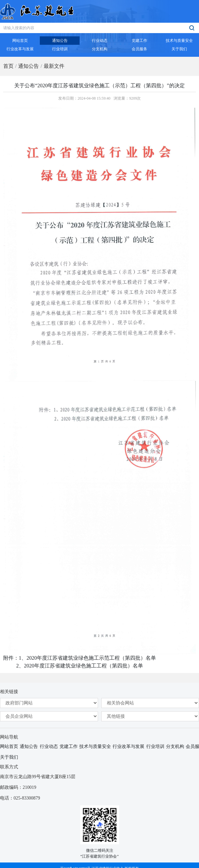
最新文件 (54, 66)
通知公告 (28, 66)
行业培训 (155, 746)
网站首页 (9, 746)
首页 (8, 66)
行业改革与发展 (128, 746)
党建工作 (69, 746)
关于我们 (9, 757)
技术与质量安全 (95, 746)
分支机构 (175, 746)
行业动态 (49, 746)
